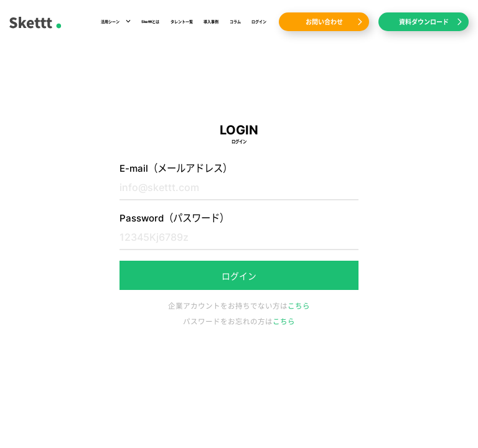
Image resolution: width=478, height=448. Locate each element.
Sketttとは (150, 21)
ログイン (259, 21)
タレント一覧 (182, 21)
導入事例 (211, 21)
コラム (235, 21)
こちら (299, 306)
